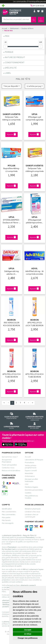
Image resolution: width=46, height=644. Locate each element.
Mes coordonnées (9, 512)
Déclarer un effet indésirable (31, 481)
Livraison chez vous (33, 512)
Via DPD (12, 425)
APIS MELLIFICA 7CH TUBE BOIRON (12, 376)
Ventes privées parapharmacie (31, 467)
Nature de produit (15, 58)
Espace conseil (31, 471)
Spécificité (11, 68)
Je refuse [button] (28, 634)
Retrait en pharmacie (33, 509)
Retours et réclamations (11, 471)
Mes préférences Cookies (31, 497)
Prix (7, 36)
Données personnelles (34, 490)
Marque (9, 52)
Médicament (14, 29)
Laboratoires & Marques (34, 460)
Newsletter (29, 474)
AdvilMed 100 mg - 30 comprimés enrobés (34, 273)
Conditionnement (15, 63)
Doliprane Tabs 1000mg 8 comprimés (35, 170)
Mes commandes (9, 515)
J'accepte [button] (28, 630)
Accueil (5, 29)
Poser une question (9, 465)
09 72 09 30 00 (35, 425)
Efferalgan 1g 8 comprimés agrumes (35, 119)
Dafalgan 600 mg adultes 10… (11, 273)
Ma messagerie (8, 524)
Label (8, 73)
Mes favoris (6, 521)
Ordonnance (30, 477)
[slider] (6, 47)
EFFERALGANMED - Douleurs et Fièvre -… (12, 222)
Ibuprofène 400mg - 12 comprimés (12, 170)
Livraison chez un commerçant (32, 516)
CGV (27, 485)
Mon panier (6, 518)
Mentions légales (31, 488)
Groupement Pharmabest (7, 461)
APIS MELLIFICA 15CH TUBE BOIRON (34, 324)
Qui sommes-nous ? (10, 457)
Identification (7, 509)
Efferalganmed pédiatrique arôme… (34, 222)
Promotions (30, 463)
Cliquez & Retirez (12, 415)
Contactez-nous (8, 468)
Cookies (28, 493)
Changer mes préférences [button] (28, 638)
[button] (12, 86)
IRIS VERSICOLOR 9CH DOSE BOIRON (12, 324)
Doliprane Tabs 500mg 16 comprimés (11, 119)
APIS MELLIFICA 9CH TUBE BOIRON (34, 376)
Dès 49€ (35, 416)
